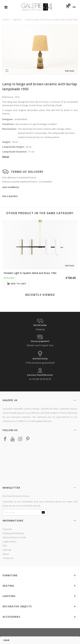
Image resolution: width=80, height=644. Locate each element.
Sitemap (7, 550)
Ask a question (10, 196)
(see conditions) (11, 187)
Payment (7, 529)
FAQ (5, 546)
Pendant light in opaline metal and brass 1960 (30, 273)
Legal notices (9, 541)
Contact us (8, 558)
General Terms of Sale (14, 537)
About (6, 554)
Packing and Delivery (14, 533)
